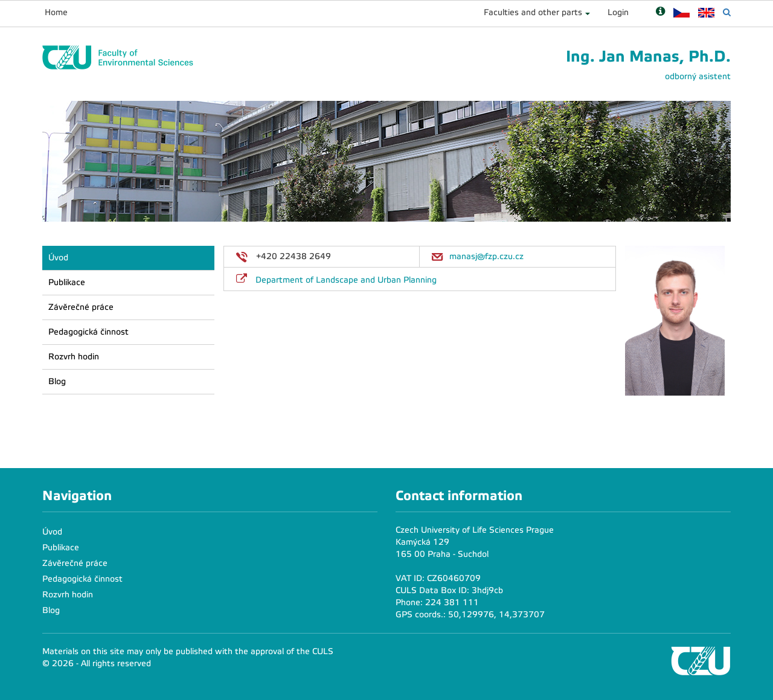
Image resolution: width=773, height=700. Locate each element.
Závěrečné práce (81, 307)
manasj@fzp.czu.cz (486, 256)
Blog (57, 381)
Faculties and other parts (533, 12)
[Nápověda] (660, 12)
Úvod (58, 258)
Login (618, 12)
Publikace (67, 282)
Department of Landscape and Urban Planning (346, 280)
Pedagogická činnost (88, 332)
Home (56, 12)
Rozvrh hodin (74, 357)
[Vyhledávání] (727, 12)
